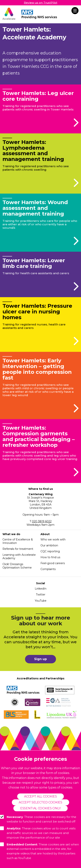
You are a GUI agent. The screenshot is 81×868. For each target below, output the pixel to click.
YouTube (41, 601)
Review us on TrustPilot (41, 3)
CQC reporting (50, 551)
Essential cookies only (40, 808)
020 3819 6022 (42, 521)
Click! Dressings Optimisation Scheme (17, 566)
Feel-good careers (53, 563)
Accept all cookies (40, 796)
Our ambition (49, 545)
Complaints (48, 569)
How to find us (50, 557)
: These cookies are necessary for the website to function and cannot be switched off (38, 819)
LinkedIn (41, 589)
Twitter (41, 595)
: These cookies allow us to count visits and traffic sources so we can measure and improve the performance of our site (38, 833)
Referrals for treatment (18, 549)
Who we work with (53, 539)
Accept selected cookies (40, 802)
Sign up (40, 659)
